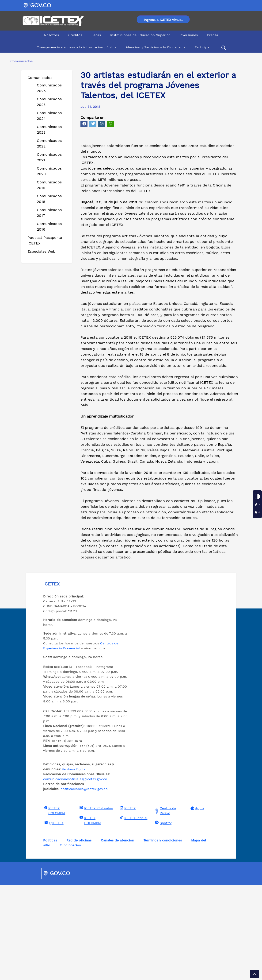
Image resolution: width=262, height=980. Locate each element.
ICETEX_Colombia (96, 903)
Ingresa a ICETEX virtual (163, 20)
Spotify (163, 918)
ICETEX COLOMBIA (54, 906)
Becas (96, 35)
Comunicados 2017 (49, 213)
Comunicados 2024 (49, 116)
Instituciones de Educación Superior (140, 35)
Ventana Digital (74, 864)
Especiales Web (41, 251)
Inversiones (189, 35)
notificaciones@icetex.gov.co (84, 884)
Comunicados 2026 (49, 88)
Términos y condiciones (163, 936)
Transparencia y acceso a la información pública (77, 47)
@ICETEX (53, 918)
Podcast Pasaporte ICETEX (45, 240)
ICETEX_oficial (133, 913)
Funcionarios (70, 941)
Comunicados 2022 (49, 143)
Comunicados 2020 (49, 171)
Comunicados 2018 (49, 199)
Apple (197, 904)
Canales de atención (118, 936)
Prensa (213, 35)
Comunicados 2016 (49, 227)
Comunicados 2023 (49, 130)
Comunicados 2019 (49, 185)
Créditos (75, 35)
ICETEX (127, 903)
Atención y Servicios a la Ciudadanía (156, 47)
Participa (202, 47)
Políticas (50, 936)
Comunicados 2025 (49, 102)
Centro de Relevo (165, 906)
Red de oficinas (79, 936)
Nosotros (51, 35)
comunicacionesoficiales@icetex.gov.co (75, 874)
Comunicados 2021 (49, 157)
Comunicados (40, 78)
